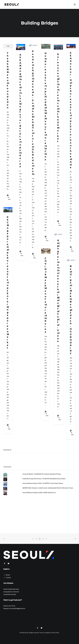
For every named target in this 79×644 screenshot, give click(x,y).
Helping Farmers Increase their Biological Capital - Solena (58, 291)
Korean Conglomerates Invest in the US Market (58, 98)
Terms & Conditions (45, 633)
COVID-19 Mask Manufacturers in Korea (46, 295)
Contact (8, 577)
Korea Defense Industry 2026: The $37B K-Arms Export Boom (43, 483)
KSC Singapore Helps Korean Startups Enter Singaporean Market (8, 282)
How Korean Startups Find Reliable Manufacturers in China (46, 106)
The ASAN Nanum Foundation (8, 80)
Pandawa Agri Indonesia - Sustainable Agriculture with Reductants (33, 113)
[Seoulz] (12, 4)
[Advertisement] (39, 513)
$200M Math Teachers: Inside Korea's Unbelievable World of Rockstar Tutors (48, 488)
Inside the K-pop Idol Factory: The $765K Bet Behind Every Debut (44, 479)
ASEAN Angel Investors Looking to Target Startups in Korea (21, 111)
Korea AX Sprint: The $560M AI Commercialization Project (42, 474)
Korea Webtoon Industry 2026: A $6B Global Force (39, 492)
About (8, 575)
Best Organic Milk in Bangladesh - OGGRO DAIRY (71, 310)
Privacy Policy (55, 633)
